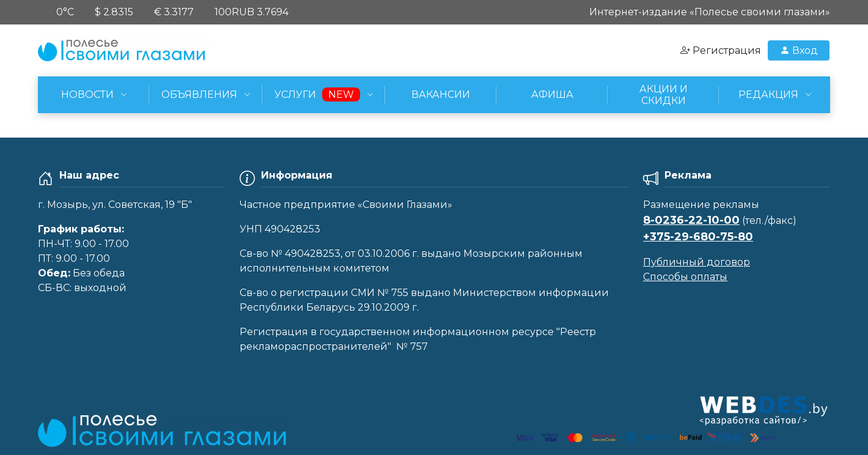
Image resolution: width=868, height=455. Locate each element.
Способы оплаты (685, 277)
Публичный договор (697, 262)
